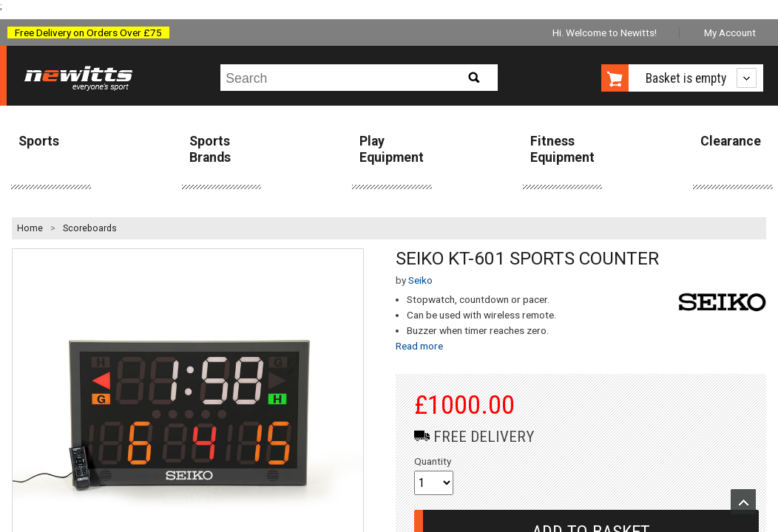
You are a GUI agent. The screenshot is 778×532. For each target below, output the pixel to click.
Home (30, 228)
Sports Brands (210, 149)
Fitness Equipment (562, 149)
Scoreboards (90, 228)
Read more (419, 346)
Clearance (731, 141)
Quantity (433, 461)
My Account (730, 33)
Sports (39, 141)
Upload (743, 502)
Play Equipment (392, 149)
